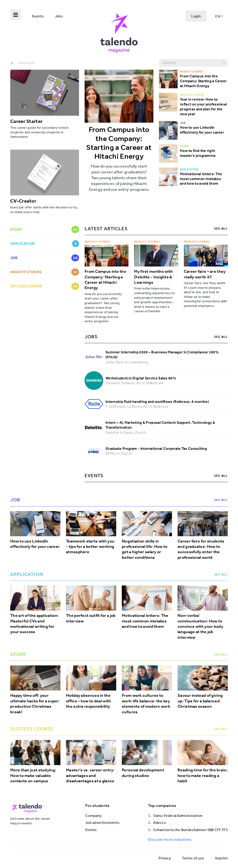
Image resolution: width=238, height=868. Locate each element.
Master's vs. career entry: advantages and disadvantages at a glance (90, 776)
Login (196, 16)
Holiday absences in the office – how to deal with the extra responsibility (89, 701)
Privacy (165, 858)
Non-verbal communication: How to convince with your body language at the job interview (200, 626)
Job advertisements (102, 822)
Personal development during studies (143, 773)
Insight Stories (98, 242)
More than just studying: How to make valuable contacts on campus (33, 776)
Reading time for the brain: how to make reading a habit (203, 776)
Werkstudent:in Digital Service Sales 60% (141, 378)
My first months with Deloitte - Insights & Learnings (153, 277)
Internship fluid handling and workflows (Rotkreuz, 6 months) (157, 401)
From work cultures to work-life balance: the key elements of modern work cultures (146, 704)
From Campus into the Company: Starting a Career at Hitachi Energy (119, 143)
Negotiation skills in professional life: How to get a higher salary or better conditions (145, 549)
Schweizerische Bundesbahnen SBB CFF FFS (190, 830)
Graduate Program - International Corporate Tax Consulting (156, 448)
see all (221, 228)
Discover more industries (170, 839)
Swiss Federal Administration (178, 815)
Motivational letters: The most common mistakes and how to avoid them (201, 179)
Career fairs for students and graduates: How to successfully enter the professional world (201, 549)
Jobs (59, 16)
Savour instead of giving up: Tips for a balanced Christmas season (200, 701)
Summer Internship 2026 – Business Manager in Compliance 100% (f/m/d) (162, 354)
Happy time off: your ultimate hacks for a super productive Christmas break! (35, 704)
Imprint (221, 858)
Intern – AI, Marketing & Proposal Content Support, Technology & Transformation (160, 425)
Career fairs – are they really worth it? (205, 274)
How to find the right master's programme (198, 153)
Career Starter (26, 121)
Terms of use (193, 858)
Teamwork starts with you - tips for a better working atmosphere (90, 547)
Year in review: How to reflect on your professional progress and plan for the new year (203, 106)
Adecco (160, 822)
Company (93, 815)
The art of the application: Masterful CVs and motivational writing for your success (34, 624)
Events (38, 16)
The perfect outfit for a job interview (91, 618)
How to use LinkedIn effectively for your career (202, 130)
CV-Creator (23, 201)
